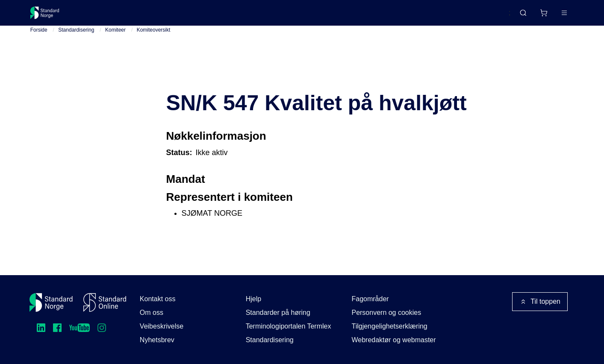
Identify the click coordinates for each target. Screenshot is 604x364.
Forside (39, 43)
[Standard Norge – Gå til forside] (50, 16)
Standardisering (76, 43)
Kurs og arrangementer (228, 16)
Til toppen (540, 302)
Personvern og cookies (386, 313)
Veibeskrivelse (162, 326)
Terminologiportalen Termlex (289, 326)
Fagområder (370, 299)
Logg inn (553, 16)
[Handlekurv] (519, 16)
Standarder (102, 16)
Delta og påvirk (156, 16)
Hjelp (253, 299)
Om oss (152, 313)
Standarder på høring (278, 313)
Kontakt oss (158, 299)
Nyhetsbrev (157, 340)
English (483, 17)
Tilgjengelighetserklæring (389, 326)
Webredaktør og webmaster (393, 340)
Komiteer (115, 43)
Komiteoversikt (154, 43)
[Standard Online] (105, 302)
